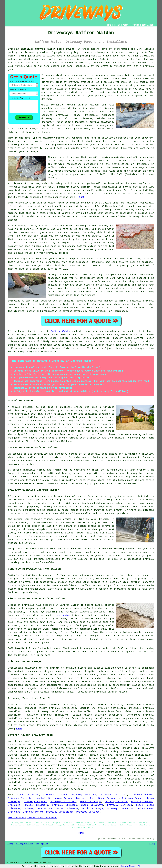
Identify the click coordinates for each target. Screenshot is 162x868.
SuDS (82, 197)
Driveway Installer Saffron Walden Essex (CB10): (42, 49)
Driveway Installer (63, 802)
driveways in (145, 164)
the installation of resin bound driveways (68, 775)
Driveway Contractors (38, 808)
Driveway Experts (133, 798)
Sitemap (10, 844)
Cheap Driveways (92, 805)
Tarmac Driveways (67, 808)
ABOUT (126, 25)
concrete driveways (55, 115)
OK (139, 866)
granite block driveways (138, 748)
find (19, 705)
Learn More (128, 866)
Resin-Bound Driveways (105, 798)
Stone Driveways (28, 795)
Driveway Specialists (60, 812)
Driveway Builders (75, 798)
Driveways (14, 805)
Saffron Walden (61, 331)
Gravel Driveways (36, 805)
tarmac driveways (97, 125)
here (19, 729)
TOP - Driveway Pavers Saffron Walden (33, 818)
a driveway (98, 52)
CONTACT (135, 25)
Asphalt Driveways (49, 798)
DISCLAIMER (147, 25)
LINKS (117, 25)
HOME (109, 25)
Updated (45, 844)
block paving (61, 615)
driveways (106, 755)
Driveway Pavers (142, 795)
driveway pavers (113, 741)
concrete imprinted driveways (68, 772)
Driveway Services (55, 795)
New (37, 844)
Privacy (152, 844)
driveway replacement (136, 758)
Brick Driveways (92, 808)
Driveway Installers (113, 795)
